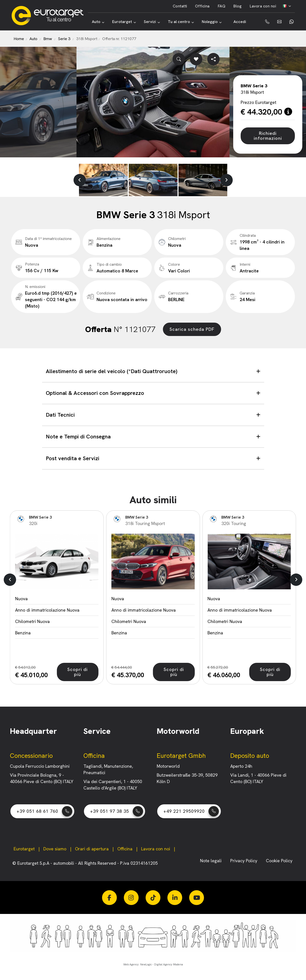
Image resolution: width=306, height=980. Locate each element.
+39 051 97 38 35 (117, 811)
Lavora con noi (263, 6)
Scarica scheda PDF (192, 329)
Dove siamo (55, 849)
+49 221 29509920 (191, 811)
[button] (80, 180)
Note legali (211, 861)
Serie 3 (64, 39)
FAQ (222, 6)
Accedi (240, 22)
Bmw (48, 39)
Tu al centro (181, 22)
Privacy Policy (244, 861)
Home (19, 39)
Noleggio (212, 22)
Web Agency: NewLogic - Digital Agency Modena (153, 964)
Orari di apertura (92, 849)
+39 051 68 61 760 (44, 811)
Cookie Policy (279, 861)
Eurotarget (124, 22)
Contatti (180, 6)
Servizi (152, 22)
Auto (98, 22)
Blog (237, 6)
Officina (202, 6)
